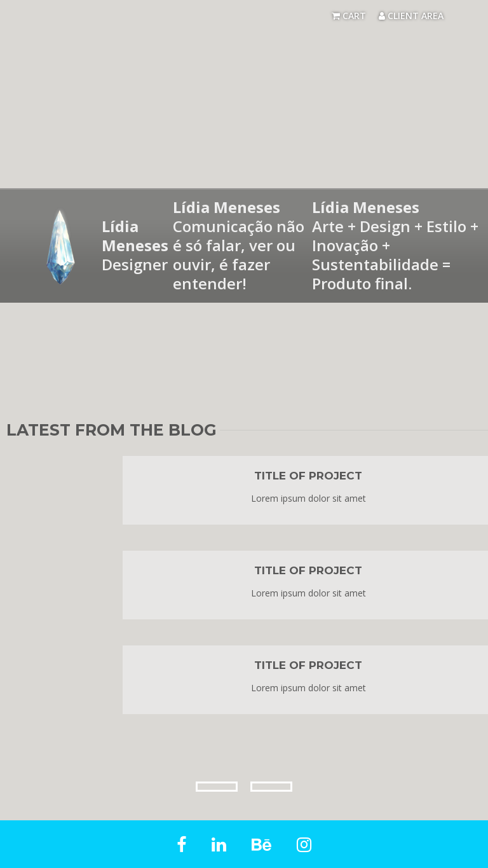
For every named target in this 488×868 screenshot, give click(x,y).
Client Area (411, 16)
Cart (349, 16)
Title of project (308, 476)
